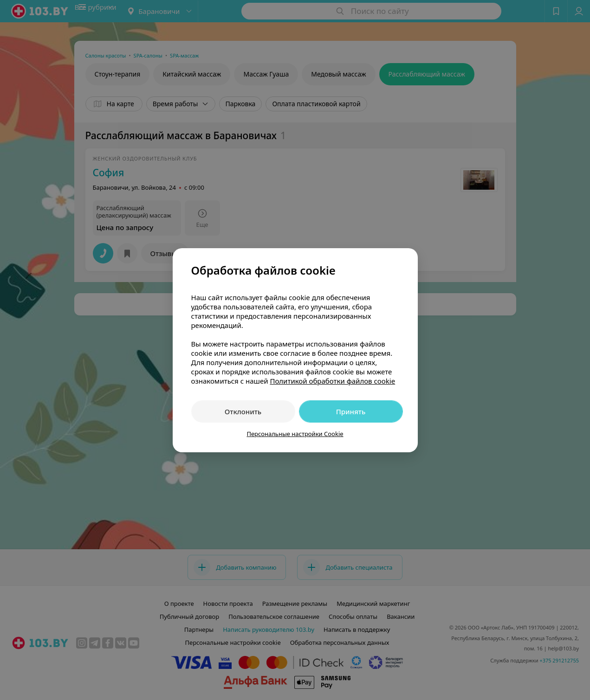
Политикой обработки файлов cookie (332, 381)
